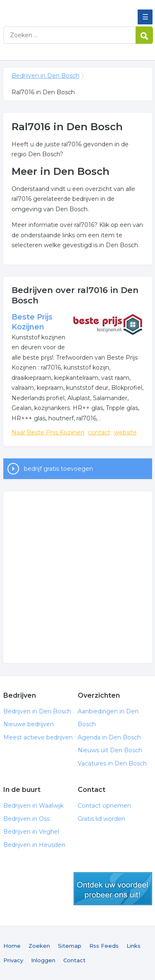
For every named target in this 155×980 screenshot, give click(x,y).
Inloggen (43, 960)
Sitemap (70, 946)
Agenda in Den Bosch (109, 737)
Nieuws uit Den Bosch (110, 750)
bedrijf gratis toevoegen (58, 469)
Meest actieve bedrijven (38, 737)
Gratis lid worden (101, 819)
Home (12, 946)
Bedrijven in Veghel (31, 832)
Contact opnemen (104, 806)
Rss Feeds (104, 946)
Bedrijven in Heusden (34, 845)
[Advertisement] (77, 577)
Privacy (13, 960)
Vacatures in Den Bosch (112, 763)
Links (134, 946)
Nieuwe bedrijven (29, 724)
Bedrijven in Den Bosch (63, 10)
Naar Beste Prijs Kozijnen (48, 432)
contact (99, 432)
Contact (74, 960)
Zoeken (39, 946)
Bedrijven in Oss (26, 819)
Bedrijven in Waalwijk (33, 806)
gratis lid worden (113, 889)
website (125, 432)
